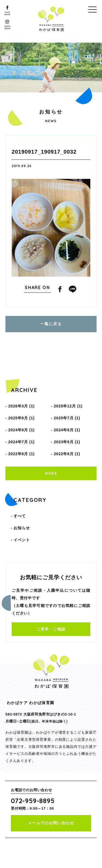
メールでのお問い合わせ (51, 823)
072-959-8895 (33, 801)
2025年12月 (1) (68, 406)
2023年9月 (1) (67, 442)
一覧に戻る (51, 324)
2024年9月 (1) (21, 430)
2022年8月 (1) (67, 454)
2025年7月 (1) (67, 418)
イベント (22, 540)
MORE (51, 473)
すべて (20, 516)
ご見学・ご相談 (51, 629)
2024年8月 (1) (67, 430)
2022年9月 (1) (21, 454)
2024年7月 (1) (21, 442)
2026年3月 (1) (21, 406)
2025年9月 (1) (21, 418)
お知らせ (22, 528)
